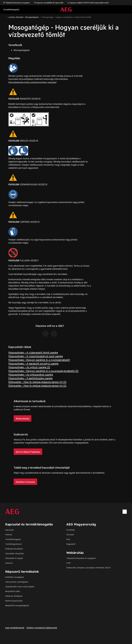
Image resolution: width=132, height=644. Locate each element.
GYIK (68, 563)
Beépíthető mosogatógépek (17, 605)
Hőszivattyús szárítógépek (17, 582)
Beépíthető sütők (13, 591)
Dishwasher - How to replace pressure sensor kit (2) (37, 382)
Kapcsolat (10, 530)
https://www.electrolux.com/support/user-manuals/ (32, 82)
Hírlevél (9, 534)
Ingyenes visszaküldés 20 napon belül (49, 3)
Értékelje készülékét (14, 549)
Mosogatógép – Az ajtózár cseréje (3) (29, 367)
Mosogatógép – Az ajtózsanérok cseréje (31, 374)
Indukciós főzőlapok (14, 596)
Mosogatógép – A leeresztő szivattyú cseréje (33, 363)
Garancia (9, 563)
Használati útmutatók (14, 553)
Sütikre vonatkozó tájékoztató (42, 628)
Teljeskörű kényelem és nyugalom (16, 3)
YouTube (70, 534)
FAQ (68, 539)
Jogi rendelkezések (15, 628)
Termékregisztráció (14, 544)
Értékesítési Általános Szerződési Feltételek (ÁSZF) (88, 568)
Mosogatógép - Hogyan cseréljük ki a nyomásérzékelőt (39, 360)
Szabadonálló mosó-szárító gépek (20, 586)
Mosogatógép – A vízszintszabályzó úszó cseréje (36, 356)
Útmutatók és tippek (14, 558)
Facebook (71, 530)
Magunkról (71, 544)
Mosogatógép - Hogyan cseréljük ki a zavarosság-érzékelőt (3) (43, 371)
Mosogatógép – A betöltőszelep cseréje (30, 378)
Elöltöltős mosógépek (15, 577)
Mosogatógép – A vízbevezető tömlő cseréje (33, 352)
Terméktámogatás (13, 539)
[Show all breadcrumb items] (4, 17)
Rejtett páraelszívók (14, 601)
